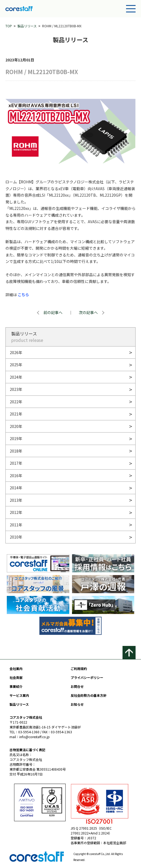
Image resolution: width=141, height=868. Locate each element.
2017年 (16, 463)
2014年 (16, 488)
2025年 (16, 365)
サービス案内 (19, 695)
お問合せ (77, 686)
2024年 (16, 377)
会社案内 (16, 669)
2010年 (16, 537)
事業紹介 (16, 686)
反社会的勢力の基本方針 (89, 695)
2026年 (16, 352)
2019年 (16, 438)
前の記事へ (53, 312)
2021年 (16, 414)
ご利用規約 (79, 669)
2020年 (16, 426)
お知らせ (77, 704)
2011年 (16, 525)
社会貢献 (16, 677)
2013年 (16, 500)
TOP (9, 26)
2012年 (16, 512)
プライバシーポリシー (87, 677)
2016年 (16, 476)
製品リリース (27, 26)
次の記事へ (88, 312)
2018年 (16, 451)
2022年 (16, 402)
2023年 (16, 389)
